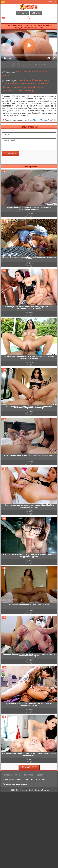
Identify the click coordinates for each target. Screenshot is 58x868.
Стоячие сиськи (41, 84)
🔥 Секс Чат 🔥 (51, 2)
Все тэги (40, 775)
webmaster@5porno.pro (41, 790)
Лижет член (39, 87)
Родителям (40, 779)
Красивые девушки (22, 87)
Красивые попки (11, 84)
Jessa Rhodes (24, 80)
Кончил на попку (41, 80)
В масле (7, 87)
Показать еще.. (29, 767)
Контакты (29, 779)
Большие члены (40, 72)
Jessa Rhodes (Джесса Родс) (40, 120)
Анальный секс (23, 72)
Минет (6, 75)
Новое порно (29, 775)
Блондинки (26, 84)
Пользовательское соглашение (15, 784)
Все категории (8, 779)
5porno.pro (23, 790)
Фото (19, 779)
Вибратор (29, 90)
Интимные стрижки (12, 90)
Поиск (18, 775)
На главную (8, 775)
